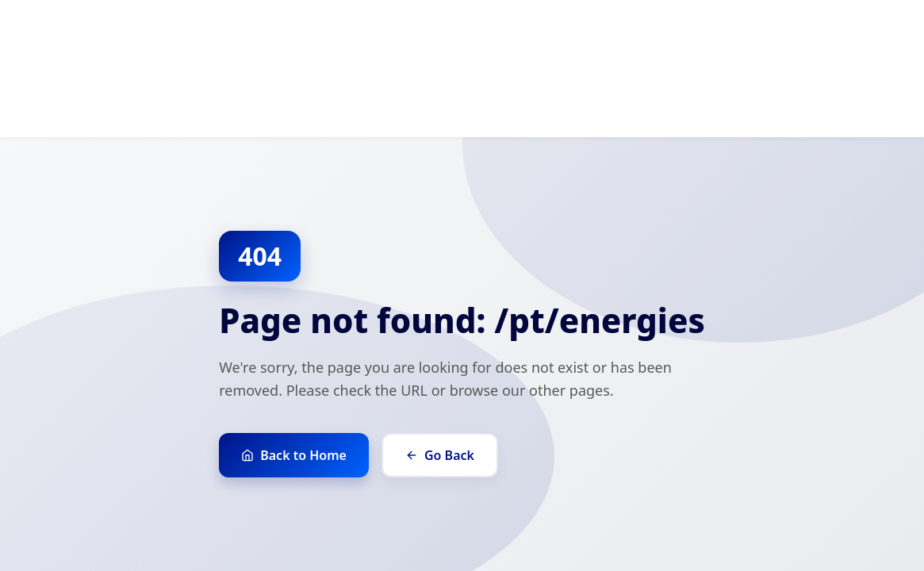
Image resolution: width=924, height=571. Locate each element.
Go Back (440, 455)
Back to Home (294, 455)
